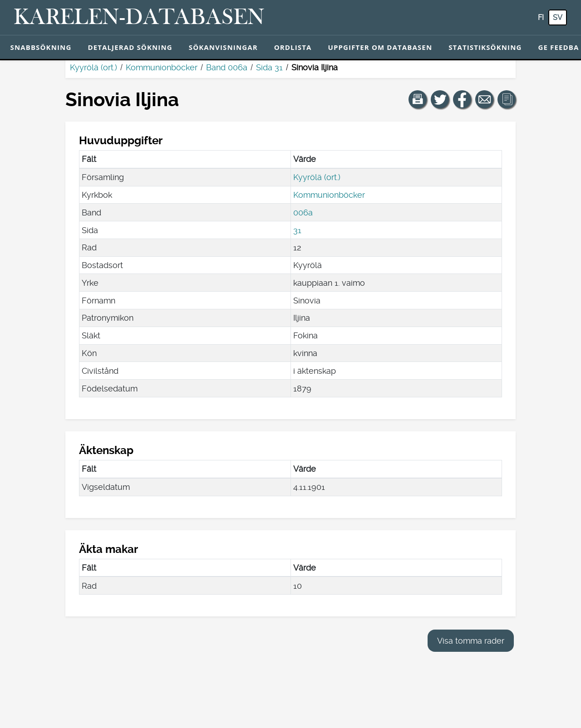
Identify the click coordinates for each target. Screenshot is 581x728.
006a (303, 213)
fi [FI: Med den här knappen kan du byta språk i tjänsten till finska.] (541, 17)
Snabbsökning (41, 47)
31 (297, 230)
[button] (418, 99)
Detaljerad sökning (130, 47)
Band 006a (227, 67)
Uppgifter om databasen (380, 47)
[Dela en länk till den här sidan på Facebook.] (462, 99)
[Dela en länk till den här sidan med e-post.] (484, 99)
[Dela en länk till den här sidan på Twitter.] (440, 99)
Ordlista (293, 47)
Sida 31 (269, 67)
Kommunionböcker (162, 67)
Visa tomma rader (471, 641)
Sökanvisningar (223, 47)
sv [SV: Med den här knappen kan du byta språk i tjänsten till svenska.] (558, 17)
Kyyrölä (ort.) (94, 67)
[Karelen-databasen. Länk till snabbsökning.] (139, 18)
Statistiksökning (485, 47)
